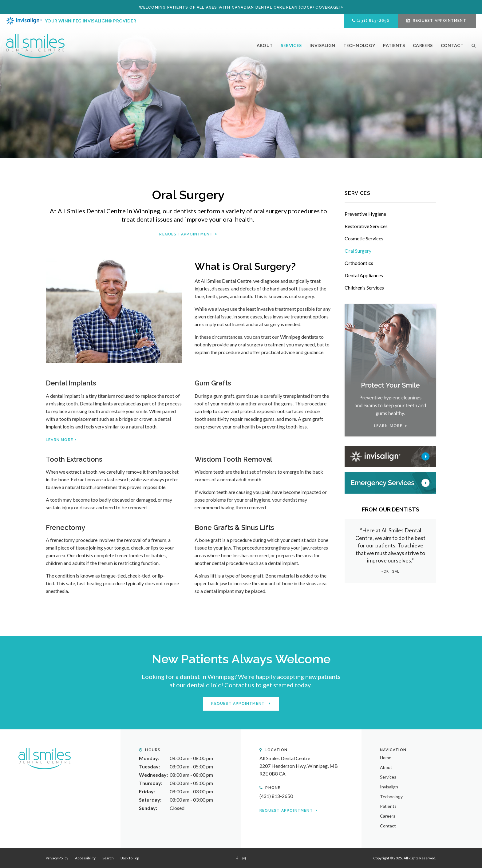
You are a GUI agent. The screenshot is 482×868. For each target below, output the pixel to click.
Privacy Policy (57, 858)
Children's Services (364, 288)
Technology (359, 45)
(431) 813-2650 (373, 21)
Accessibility (85, 858)
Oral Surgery (358, 251)
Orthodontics (359, 263)
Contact (452, 45)
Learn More (59, 440)
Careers (423, 45)
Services (291, 45)
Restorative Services (366, 226)
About (265, 45)
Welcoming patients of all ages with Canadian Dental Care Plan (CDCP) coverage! (240, 7)
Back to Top (130, 858)
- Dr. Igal (390, 571)
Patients (394, 45)
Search (472, 48)
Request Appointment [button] (440, 21)
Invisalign (322, 45)
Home (386, 757)
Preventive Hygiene (365, 214)
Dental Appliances (364, 275)
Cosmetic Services (364, 238)
